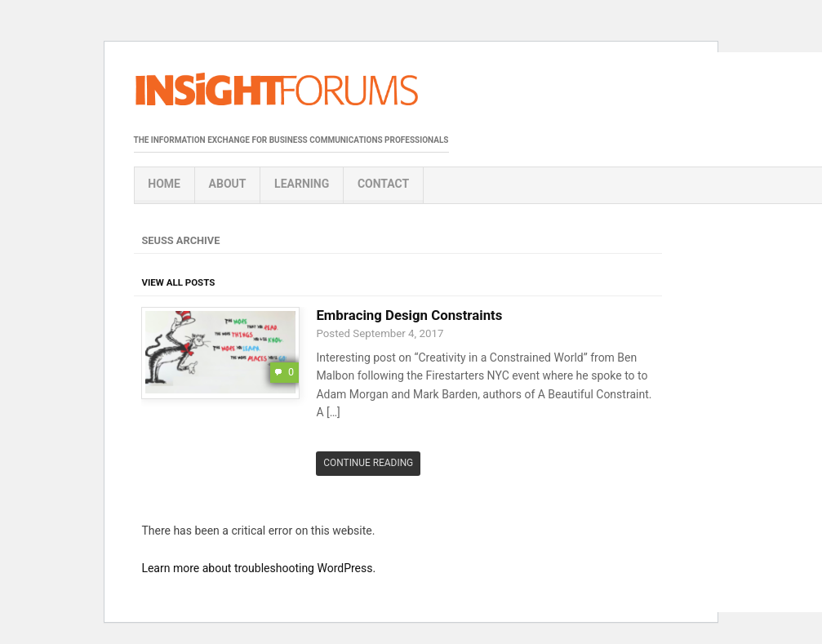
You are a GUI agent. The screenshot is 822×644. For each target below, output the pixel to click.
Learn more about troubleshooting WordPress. (258, 568)
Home (164, 184)
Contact (383, 184)
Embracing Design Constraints (409, 315)
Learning (302, 184)
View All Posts (178, 282)
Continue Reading (368, 463)
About (228, 184)
